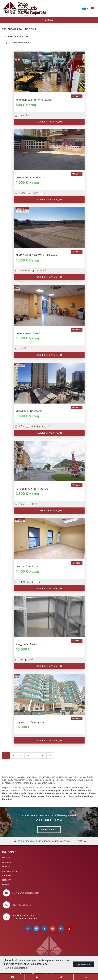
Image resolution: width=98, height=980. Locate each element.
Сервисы (7, 875)
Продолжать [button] (83, 964)
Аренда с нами (9, 871)
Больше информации (49, 122)
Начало (6, 858)
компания (7, 862)
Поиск (49, 20)
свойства (7, 866)
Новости (7, 880)
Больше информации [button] (16, 968)
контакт (6, 884)
